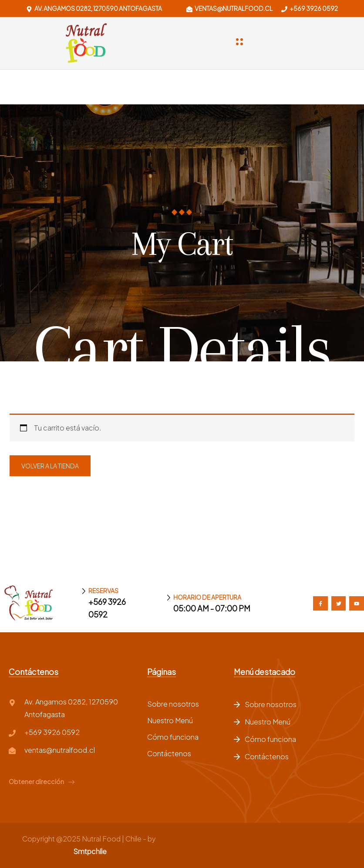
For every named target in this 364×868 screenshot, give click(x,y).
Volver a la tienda (50, 466)
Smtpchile (90, 851)
